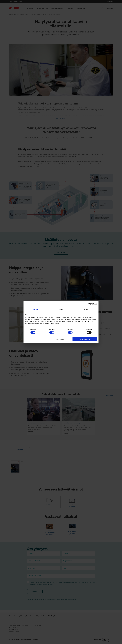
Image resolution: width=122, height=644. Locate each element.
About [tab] (86, 309)
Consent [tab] (36, 309)
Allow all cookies (85, 339)
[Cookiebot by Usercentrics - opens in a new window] (89, 304)
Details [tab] (61, 309)
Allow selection (61, 339)
